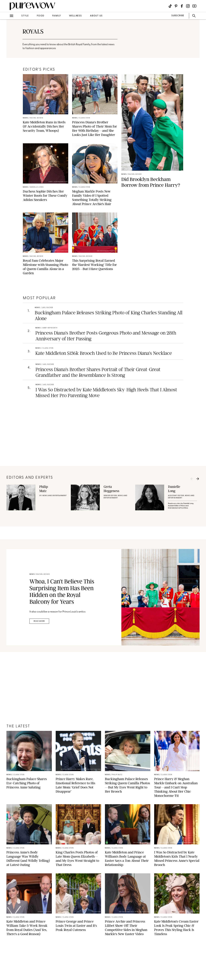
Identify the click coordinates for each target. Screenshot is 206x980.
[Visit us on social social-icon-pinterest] (176, 6)
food (41, 16)
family (57, 16)
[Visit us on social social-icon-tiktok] (170, 6)
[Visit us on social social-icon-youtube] (194, 6)
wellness (75, 16)
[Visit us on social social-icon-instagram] (188, 6)
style (25, 16)
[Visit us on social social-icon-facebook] (182, 6)
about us (96, 16)
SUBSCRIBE (178, 16)
